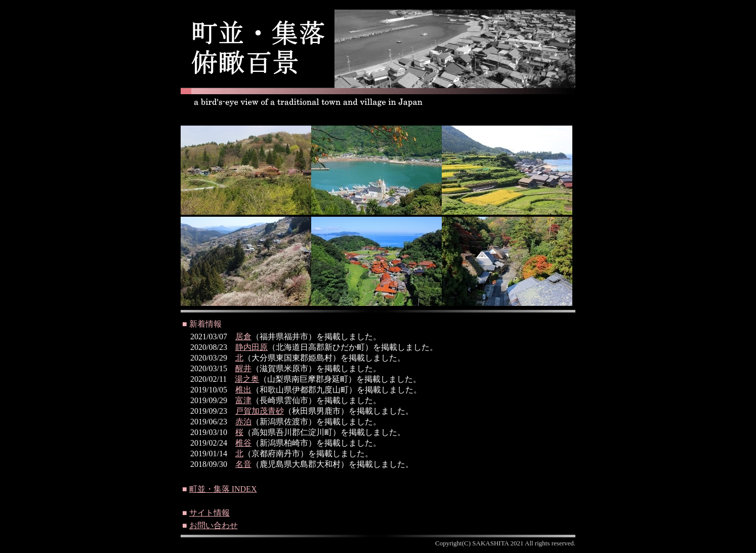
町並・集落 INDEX (223, 489)
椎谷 (243, 443)
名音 (243, 464)
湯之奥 (247, 379)
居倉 (243, 337)
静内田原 (251, 347)
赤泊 (243, 422)
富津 (243, 400)
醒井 (243, 368)
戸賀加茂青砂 (260, 411)
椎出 (243, 390)
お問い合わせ (214, 525)
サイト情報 (209, 513)
